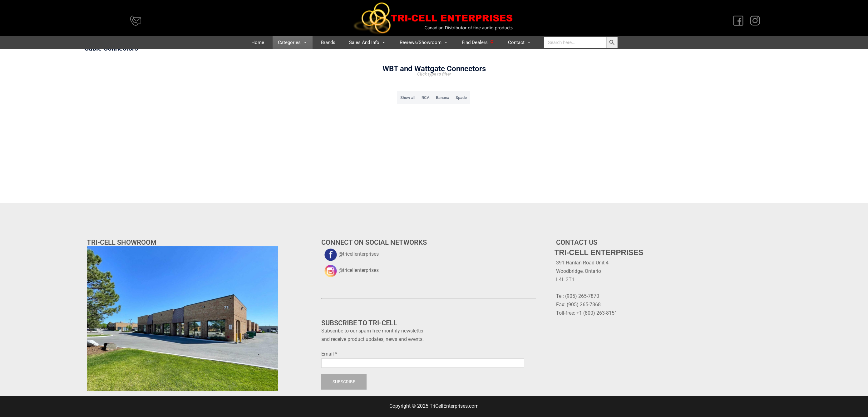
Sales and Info (367, 42)
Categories (293, 42)
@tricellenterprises (350, 266)
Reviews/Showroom (424, 42)
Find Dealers (475, 42)
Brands (328, 42)
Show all (408, 110)
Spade (461, 110)
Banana (443, 110)
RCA (426, 110)
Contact (520, 42)
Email (329, 366)
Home (258, 42)
